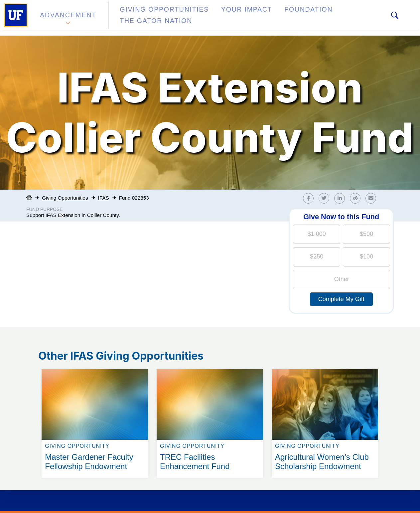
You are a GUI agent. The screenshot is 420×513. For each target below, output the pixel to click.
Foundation (275, 18)
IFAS (104, 198)
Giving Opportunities (151, 18)
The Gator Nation (337, 18)
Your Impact (221, 18)
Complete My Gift (341, 299)
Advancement (68, 18)
